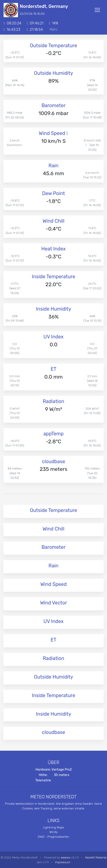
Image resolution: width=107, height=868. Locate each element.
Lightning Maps (53, 827)
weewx (66, 857)
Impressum (63, 862)
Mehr (53, 29)
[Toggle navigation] (97, 10)
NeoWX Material (96, 857)
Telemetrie (43, 780)
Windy (54, 832)
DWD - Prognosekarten (53, 837)
